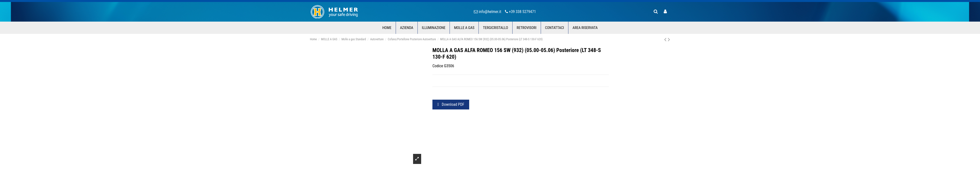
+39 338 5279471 (522, 12)
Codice (438, 66)
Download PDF (451, 104)
